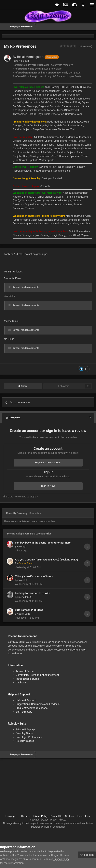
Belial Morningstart (38, 57)
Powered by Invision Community (48, 827)
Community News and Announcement (37, 675)
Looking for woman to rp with (33, 593)
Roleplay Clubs (24, 733)
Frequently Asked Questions (32, 708)
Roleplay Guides (25, 741)
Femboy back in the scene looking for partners (43, 543)
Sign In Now (48, 486)
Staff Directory (24, 712)
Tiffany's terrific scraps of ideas (34, 576)
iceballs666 (25, 597)
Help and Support (26, 700)
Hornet (22, 547)
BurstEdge (24, 614)
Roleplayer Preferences (29, 737)
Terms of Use (83, 816)
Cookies (69, 816)
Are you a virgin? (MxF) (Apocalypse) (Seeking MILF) (47, 559)
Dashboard (22, 683)
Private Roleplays (26, 729)
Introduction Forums (27, 679)
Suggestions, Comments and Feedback (38, 704)
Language (12, 816)
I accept (87, 855)
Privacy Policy (40, 816)
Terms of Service (25, 671)
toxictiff (23, 580)
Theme (25, 816)
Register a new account (48, 462)
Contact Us (56, 816)
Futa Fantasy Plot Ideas (29, 610)
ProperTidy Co (58, 820)
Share (23, 386)
